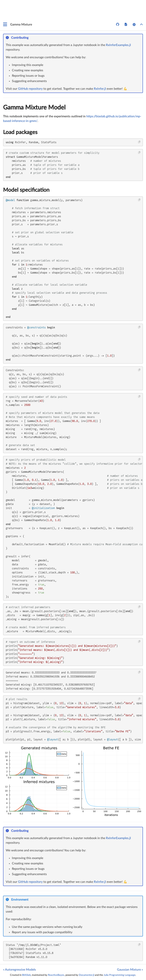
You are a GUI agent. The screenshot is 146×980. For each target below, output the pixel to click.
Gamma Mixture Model (34, 108)
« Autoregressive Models (19, 970)
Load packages (20, 132)
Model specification (26, 190)
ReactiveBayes (56, 975)
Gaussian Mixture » (130, 970)
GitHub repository (30, 89)
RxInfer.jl (100, 89)
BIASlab (26, 975)
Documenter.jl (87, 975)
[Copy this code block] (139, 142)
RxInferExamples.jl (118, 45)
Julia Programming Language (120, 975)
